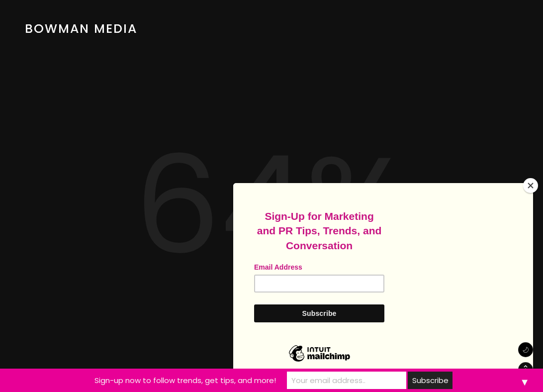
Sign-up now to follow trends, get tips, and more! (185, 380)
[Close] (531, 186)
